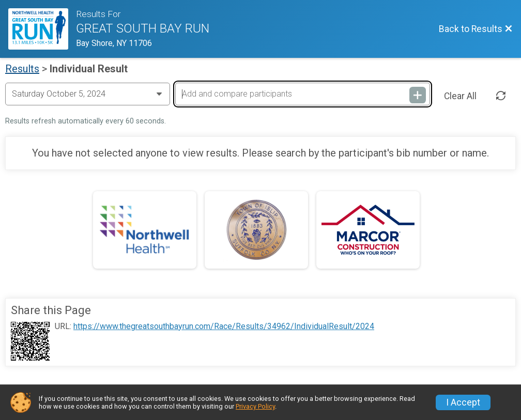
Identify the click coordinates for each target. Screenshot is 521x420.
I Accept (463, 402)
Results (22, 69)
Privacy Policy (255, 406)
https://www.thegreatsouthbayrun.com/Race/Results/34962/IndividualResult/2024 (224, 326)
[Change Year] (88, 94)
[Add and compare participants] (302, 94)
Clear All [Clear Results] (460, 96)
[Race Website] (42, 29)
